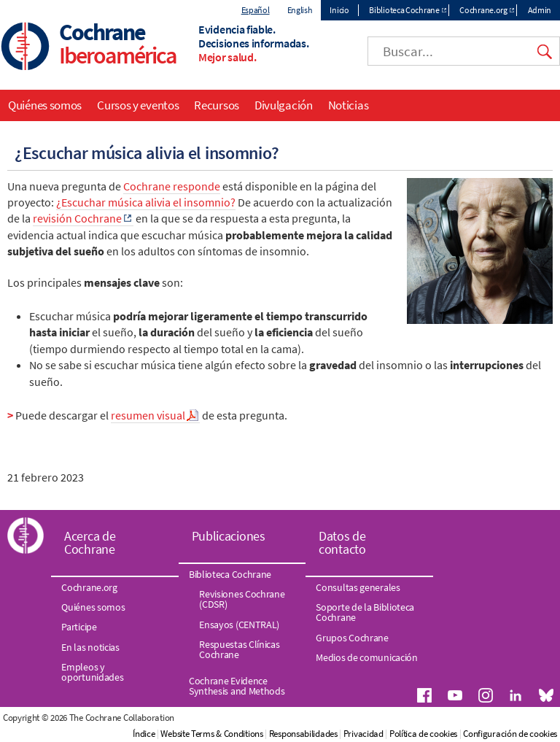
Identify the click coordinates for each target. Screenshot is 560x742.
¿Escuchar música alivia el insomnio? (146, 202)
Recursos (217, 105)
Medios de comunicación (366, 657)
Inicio (339, 10)
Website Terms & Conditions (211, 734)
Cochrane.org (483, 10)
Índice (144, 734)
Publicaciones (229, 536)
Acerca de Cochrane (90, 542)
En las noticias (90, 647)
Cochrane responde (172, 186)
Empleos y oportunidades (92, 672)
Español (256, 10)
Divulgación (284, 105)
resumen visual (148, 415)
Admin (540, 10)
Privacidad (363, 734)
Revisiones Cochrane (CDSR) (242, 599)
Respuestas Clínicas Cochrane (239, 649)
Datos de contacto (342, 542)
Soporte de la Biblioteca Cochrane (365, 612)
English (300, 10)
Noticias (349, 105)
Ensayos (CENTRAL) (239, 625)
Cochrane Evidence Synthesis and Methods (237, 686)
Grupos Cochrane (352, 638)
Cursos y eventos (138, 105)
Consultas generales (358, 587)
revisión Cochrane (77, 218)
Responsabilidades (303, 734)
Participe (79, 627)
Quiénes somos (45, 105)
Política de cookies (423, 734)
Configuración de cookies (510, 734)
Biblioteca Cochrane (404, 10)
